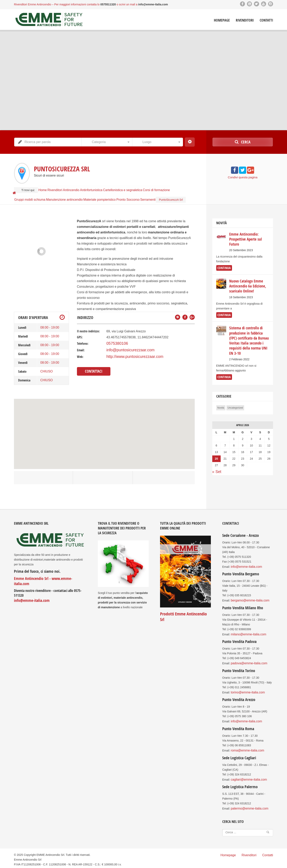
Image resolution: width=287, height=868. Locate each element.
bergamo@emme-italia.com (248, 598)
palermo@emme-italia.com (247, 801)
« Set (216, 460)
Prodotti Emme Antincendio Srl (184, 612)
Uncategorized (235, 397)
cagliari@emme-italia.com (247, 773)
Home (45, 188)
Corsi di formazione (174, 188)
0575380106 (115, 342)
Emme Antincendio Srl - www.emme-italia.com (47, 577)
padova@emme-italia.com (247, 660)
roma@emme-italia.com (246, 745)
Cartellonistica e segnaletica (138, 188)
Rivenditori (245, 20)
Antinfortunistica (105, 188)
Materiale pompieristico (104, 194)
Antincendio (81, 188)
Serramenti (158, 194)
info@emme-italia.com (30, 593)
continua (223, 266)
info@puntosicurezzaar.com (126, 348)
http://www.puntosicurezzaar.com (130, 354)
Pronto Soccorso (135, 194)
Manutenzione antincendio (67, 194)
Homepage (222, 20)
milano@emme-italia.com (247, 631)
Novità (221, 397)
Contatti (266, 20)
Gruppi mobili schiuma (31, 194)
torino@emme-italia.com (246, 688)
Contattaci (92, 368)
